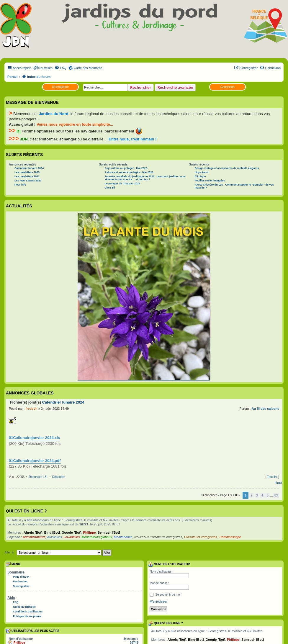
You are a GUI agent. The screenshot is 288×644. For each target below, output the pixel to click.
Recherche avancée (175, 87)
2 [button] (251, 495)
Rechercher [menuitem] (20, 581)
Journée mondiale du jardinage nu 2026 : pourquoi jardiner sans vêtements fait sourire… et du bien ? (145, 178)
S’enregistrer (61, 87)
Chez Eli (110, 188)
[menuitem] (60, 68)
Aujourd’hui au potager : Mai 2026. (126, 168)
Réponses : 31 (39, 477)
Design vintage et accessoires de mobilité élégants (227, 168)
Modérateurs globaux (97, 537)
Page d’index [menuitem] (21, 577)
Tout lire (272, 477)
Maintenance (123, 537)
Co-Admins (72, 537)
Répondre (59, 477)
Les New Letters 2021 (28, 181)
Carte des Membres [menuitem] (88, 68)
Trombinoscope (230, 537)
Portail (12, 77)
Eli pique (200, 176)
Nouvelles (45, 68)
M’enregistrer (158, 602)
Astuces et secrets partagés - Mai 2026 (129, 172)
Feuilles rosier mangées (210, 181)
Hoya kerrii (202, 172)
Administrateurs (34, 537)
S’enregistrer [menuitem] (21, 586)
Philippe (90, 532)
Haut (278, 483)
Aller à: (9, 552)
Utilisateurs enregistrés (201, 537)
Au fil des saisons (265, 409)
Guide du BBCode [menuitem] (24, 607)
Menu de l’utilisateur (169, 564)
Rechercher (141, 87)
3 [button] (257, 495)
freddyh (31, 409)
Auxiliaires (55, 537)
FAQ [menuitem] (16, 602)
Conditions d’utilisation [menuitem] (28, 612)
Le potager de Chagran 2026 (122, 183)
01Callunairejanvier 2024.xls (34, 438)
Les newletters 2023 (27, 172)
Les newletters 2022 (27, 176)
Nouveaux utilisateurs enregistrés (158, 537)
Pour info (20, 185)
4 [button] (262, 495)
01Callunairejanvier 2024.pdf (35, 461)
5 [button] (268, 495)
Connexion (228, 87)
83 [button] (276, 495)
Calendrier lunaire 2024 (29, 168)
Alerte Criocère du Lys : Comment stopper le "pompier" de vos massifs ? (234, 186)
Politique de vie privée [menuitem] (27, 616)
